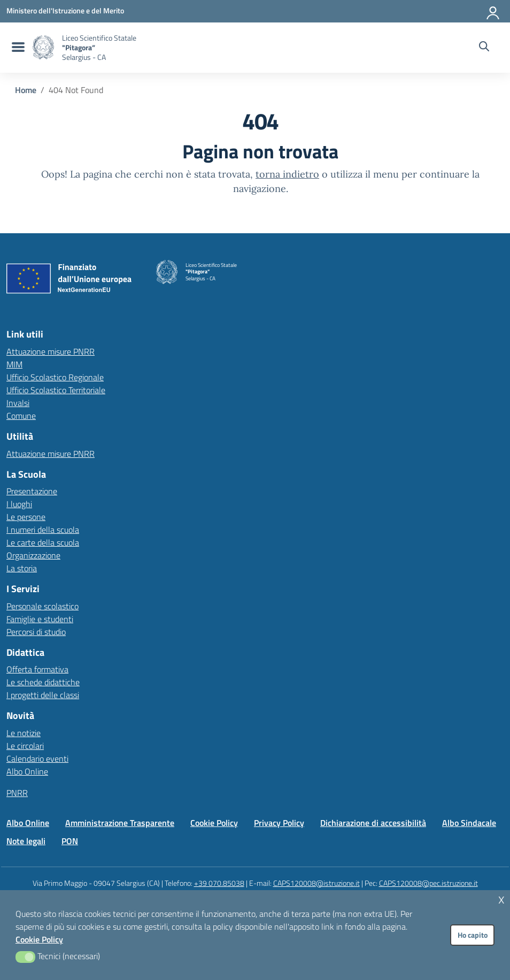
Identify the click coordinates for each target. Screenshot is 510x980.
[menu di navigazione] (17, 48)
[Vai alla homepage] (43, 47)
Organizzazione (33, 555)
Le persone (26, 517)
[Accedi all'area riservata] (493, 11)
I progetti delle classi (43, 695)
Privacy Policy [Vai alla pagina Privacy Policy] (279, 823)
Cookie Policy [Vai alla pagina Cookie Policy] (214, 823)
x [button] (501, 898)
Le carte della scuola (43, 542)
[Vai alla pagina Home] (26, 90)
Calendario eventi (37, 759)
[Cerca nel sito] (484, 48)
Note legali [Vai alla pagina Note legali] (26, 841)
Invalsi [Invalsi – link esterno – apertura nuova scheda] (18, 403)
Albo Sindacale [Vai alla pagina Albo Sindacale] (469, 823)
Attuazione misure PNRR (51, 351)
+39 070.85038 (219, 883)
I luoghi (19, 504)
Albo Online (27, 771)
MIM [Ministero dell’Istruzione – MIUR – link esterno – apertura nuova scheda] (14, 364)
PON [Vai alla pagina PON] (70, 841)
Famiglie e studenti (40, 619)
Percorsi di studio (36, 632)
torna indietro (287, 174)
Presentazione (32, 491)
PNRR (17, 793)
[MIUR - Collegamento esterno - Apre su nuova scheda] (65, 11)
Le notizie (24, 733)
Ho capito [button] (473, 935)
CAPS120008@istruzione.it (316, 883)
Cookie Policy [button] (39, 939)
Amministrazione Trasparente (120, 823)
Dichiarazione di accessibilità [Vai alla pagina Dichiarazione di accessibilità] (373, 823)
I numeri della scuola (43, 530)
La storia (22, 568)
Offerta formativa (37, 669)
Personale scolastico (42, 606)
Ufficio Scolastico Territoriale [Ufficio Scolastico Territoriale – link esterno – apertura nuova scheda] (56, 390)
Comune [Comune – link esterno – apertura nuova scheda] (21, 416)
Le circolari (25, 746)
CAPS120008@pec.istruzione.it (428, 883)
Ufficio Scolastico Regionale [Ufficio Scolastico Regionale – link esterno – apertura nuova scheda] (55, 377)
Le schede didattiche (43, 682)
